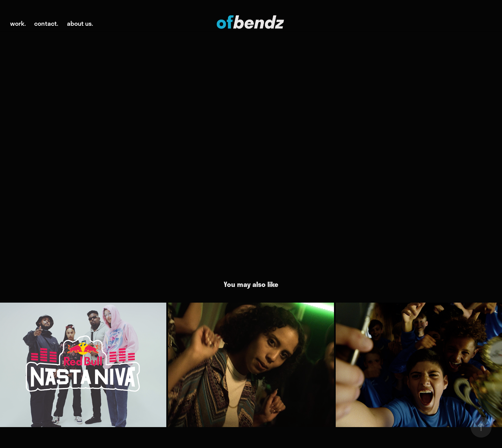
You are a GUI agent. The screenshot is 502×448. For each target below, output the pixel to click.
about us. (80, 23)
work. (18, 23)
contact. (46, 23)
